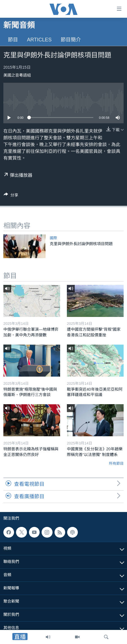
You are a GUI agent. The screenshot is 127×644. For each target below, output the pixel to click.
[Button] (11, 196)
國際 (53, 238)
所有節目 (116, 463)
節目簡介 (71, 40)
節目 (13, 40)
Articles (39, 40)
